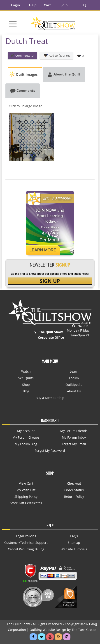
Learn (74, 372)
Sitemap (74, 543)
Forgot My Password (50, 451)
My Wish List (26, 490)
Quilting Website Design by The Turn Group (63, 630)
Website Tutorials (74, 549)
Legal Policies (26, 536)
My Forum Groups (26, 437)
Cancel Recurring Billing (26, 549)
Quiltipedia (74, 385)
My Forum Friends (74, 431)
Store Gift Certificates (26, 503)
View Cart (26, 484)
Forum (74, 378)
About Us (74, 391)
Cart (47, 5)
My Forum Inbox (74, 437)
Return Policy (74, 497)
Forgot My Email (74, 444)
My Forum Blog (26, 444)
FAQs (74, 536)
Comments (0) (22, 56)
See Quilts (26, 378)
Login (15, 5)
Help (33, 5)
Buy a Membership (50, 398)
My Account (26, 431)
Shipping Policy (26, 497)
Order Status (74, 490)
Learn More (43, 250)
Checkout (74, 484)
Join (64, 5)
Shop (26, 385)
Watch (26, 372)
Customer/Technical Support (26, 543)
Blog (26, 391)
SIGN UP (50, 281)
